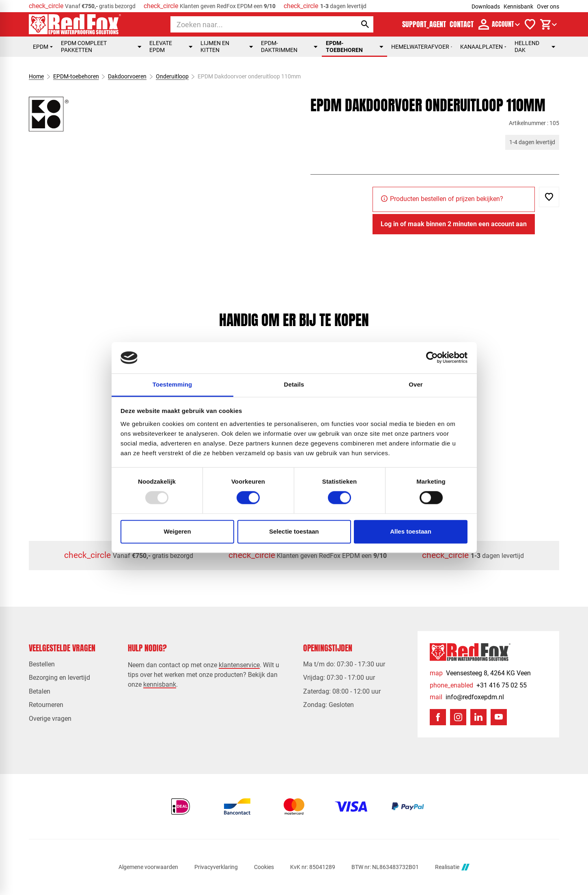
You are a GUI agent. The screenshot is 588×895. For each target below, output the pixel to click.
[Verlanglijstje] (530, 24)
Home (36, 76)
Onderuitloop (172, 76)
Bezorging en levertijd (59, 678)
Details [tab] (294, 384)
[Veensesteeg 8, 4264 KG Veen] (480, 673)
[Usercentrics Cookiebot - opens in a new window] (432, 358)
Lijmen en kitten (227, 46)
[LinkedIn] (478, 717)
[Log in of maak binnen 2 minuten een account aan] (454, 224)
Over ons (548, 6)
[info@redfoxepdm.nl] (467, 697)
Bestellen (42, 664)
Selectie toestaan (294, 531)
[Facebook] (438, 717)
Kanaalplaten (483, 47)
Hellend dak (535, 46)
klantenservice (239, 665)
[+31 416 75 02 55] (478, 685)
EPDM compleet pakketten (101, 46)
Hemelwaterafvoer (422, 47)
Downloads (486, 6)
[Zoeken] (256, 24)
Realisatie (452, 867)
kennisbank (160, 684)
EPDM (43, 47)
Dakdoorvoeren (127, 76)
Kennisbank (518, 6)
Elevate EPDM (171, 46)
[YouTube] (499, 717)
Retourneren (46, 705)
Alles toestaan (411, 531)
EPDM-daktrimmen (289, 46)
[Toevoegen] (549, 197)
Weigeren (177, 531)
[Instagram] (458, 717)
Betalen (40, 691)
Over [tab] (416, 384)
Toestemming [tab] (172, 384)
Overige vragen (50, 719)
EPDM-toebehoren (354, 46)
